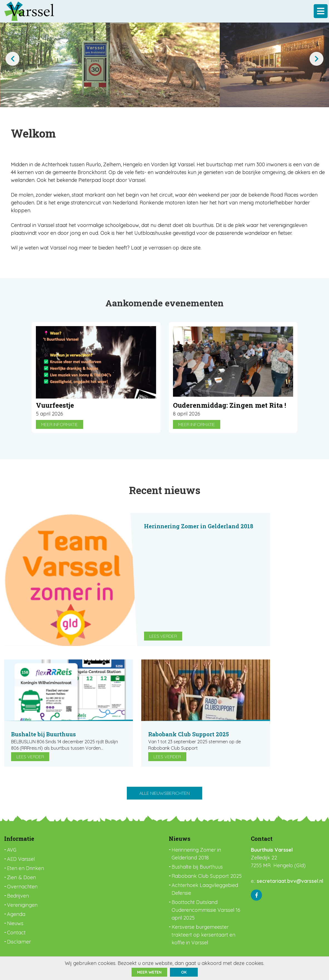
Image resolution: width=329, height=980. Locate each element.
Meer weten (149, 972)
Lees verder (163, 636)
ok (184, 972)
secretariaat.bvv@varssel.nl (290, 881)
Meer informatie (60, 424)
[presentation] (13, 59)
